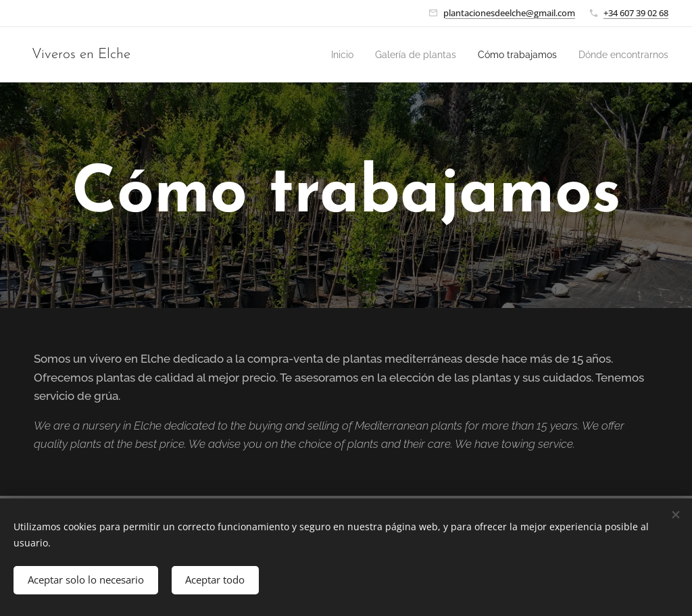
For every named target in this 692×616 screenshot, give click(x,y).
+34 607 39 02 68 (636, 13)
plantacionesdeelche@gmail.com (509, 13)
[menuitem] (311, 55)
